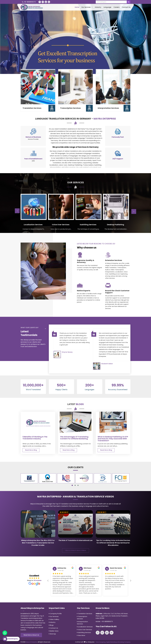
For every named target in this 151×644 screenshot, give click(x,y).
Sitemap (52, 634)
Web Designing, (101, 642)
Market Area (54, 631)
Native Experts (84, 291)
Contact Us (126, 7)
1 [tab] (72, 485)
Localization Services (85, 627)
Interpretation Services (108, 108)
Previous (17, 211)
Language (107, 7)
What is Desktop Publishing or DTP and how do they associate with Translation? (113, 439)
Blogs (51, 625)
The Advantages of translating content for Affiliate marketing (74, 438)
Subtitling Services (84, 632)
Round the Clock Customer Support (117, 292)
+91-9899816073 (29, 2)
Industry (98, 7)
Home (77, 7)
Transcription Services (70, 108)
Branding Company (124, 642)
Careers (117, 7)
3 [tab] (78, 485)
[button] (5, 37)
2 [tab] (75, 485)
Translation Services (32, 108)
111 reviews (38, 580)
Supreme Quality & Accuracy (86, 261)
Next (134, 211)
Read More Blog (31, 450)
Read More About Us (31, 635)
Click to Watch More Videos (76, 550)
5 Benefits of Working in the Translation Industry (35, 438)
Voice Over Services (84, 630)
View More (81, 635)
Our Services (87, 7)
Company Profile (55, 614)
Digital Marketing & (112, 642)
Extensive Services (114, 260)
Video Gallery (54, 619)
